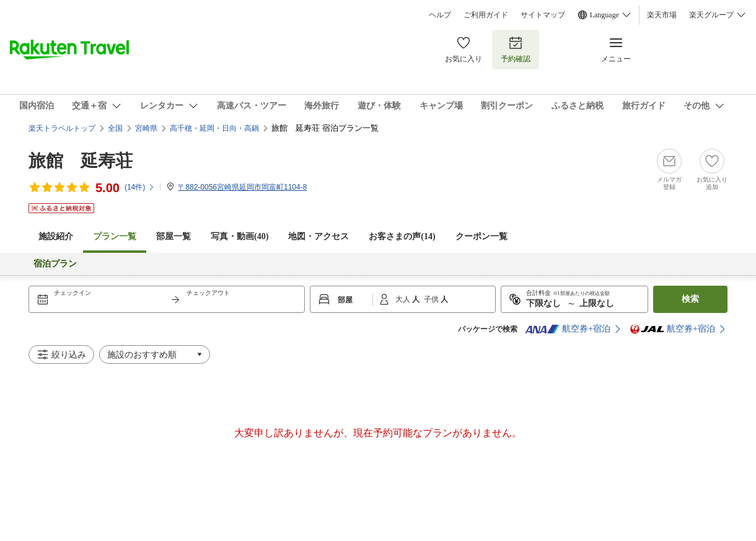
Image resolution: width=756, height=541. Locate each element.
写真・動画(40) (240, 236)
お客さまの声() (402, 236)
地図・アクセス (319, 236)
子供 (432, 299)
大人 (404, 299)
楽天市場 (662, 15)
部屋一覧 (174, 236)
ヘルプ (440, 15)
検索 (690, 299)
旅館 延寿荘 (81, 161)
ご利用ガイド (486, 15)
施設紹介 (56, 236)
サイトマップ (543, 15)
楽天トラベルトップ (62, 128)
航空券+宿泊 (568, 329)
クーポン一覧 (481, 236)
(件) (140, 187)
